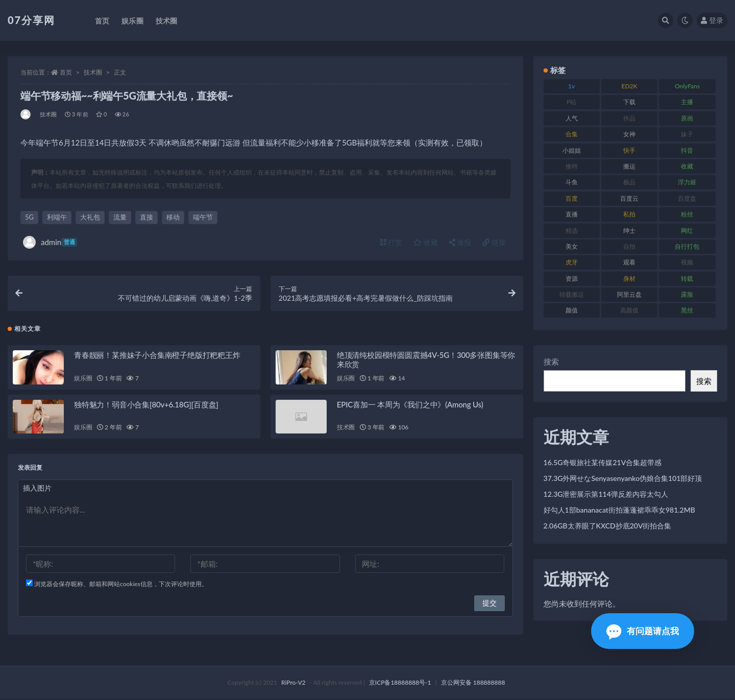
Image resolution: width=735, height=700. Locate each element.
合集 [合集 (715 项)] (572, 134)
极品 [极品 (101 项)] (629, 182)
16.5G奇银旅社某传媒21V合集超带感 (603, 462)
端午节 (203, 217)
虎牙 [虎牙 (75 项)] (572, 262)
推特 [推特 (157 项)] (572, 166)
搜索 (551, 361)
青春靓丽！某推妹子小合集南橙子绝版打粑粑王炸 (157, 356)
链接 (494, 242)
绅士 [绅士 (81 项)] (629, 231)
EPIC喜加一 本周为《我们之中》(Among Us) (410, 405)
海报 (460, 242)
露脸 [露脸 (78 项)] (687, 294)
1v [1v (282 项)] (571, 86)
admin (50, 242)
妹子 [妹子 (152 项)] (687, 134)
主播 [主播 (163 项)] (687, 102)
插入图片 (37, 489)
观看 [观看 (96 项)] (629, 262)
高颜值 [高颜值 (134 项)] (629, 310)
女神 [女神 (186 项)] (629, 134)
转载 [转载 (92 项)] (687, 279)
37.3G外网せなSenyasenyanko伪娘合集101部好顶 (623, 478)
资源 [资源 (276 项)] (572, 279)
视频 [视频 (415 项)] (687, 262)
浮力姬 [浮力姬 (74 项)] (687, 182)
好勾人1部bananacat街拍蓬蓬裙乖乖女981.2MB (619, 510)
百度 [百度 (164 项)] (572, 198)
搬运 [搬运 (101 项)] (629, 166)
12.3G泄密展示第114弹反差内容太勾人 (606, 494)
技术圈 (93, 72)
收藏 (426, 242)
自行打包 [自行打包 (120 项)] (687, 246)
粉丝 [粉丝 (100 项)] (687, 214)
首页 (66, 72)
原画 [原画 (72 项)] (687, 118)
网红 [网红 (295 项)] (687, 231)
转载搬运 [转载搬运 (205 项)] (572, 294)
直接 (146, 217)
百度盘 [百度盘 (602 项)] (687, 198)
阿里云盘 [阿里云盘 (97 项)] (629, 294)
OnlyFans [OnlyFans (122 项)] (687, 86)
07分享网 (31, 20)
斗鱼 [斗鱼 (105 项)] (572, 182)
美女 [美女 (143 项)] (572, 246)
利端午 (57, 217)
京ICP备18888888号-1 (400, 683)
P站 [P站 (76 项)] (571, 102)
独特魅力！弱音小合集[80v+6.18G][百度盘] (146, 405)
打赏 (391, 242)
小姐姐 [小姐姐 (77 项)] (572, 150)
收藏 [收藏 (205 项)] (687, 166)
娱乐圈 (83, 379)
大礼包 (90, 217)
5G (29, 217)
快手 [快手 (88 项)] (629, 150)
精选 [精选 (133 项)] (572, 231)
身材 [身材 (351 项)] (629, 279)
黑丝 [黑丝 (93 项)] (687, 310)
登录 (712, 20)
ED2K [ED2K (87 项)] (630, 86)
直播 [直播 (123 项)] (572, 214)
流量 (120, 217)
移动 (173, 217)
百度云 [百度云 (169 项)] (629, 198)
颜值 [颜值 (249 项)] (572, 310)
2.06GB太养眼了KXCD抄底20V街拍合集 (608, 526)
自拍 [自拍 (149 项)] (629, 246)
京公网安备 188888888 (473, 683)
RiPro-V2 (293, 683)
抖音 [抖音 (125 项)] (687, 150)
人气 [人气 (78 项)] (572, 118)
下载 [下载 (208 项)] (629, 102)
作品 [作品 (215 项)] (629, 118)
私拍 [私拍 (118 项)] (629, 214)
